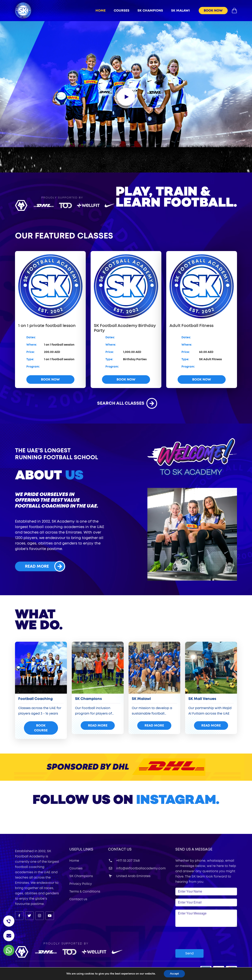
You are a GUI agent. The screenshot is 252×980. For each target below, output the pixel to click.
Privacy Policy (81, 884)
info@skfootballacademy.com (137, 868)
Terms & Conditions (85, 892)
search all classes (126, 403)
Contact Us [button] (120, 850)
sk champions (150, 11)
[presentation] (206, 938)
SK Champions (81, 876)
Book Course (41, 728)
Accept (174, 974)
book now (213, 11)
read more (45, 566)
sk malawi (180, 11)
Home (101, 11)
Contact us (78, 899)
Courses (122, 11)
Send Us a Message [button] (194, 850)
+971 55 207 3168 (124, 861)
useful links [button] (81, 850)
